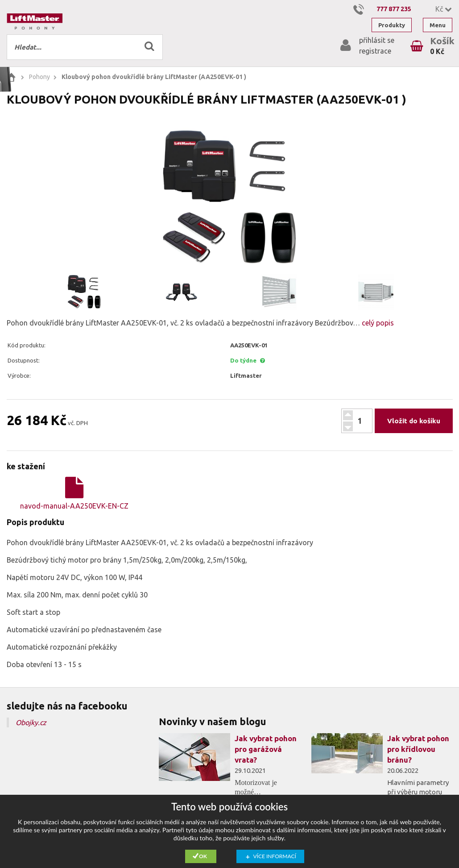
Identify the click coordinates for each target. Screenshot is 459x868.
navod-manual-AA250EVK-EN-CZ (74, 493)
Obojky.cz (31, 722)
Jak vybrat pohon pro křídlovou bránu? (418, 749)
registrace (375, 51)
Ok (203, 856)
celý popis (377, 323)
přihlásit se (377, 40)
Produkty (392, 25)
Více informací (275, 856)
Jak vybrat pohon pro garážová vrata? (266, 749)
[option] (229, 197)
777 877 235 (394, 9)
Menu (438, 25)
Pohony (39, 77)
